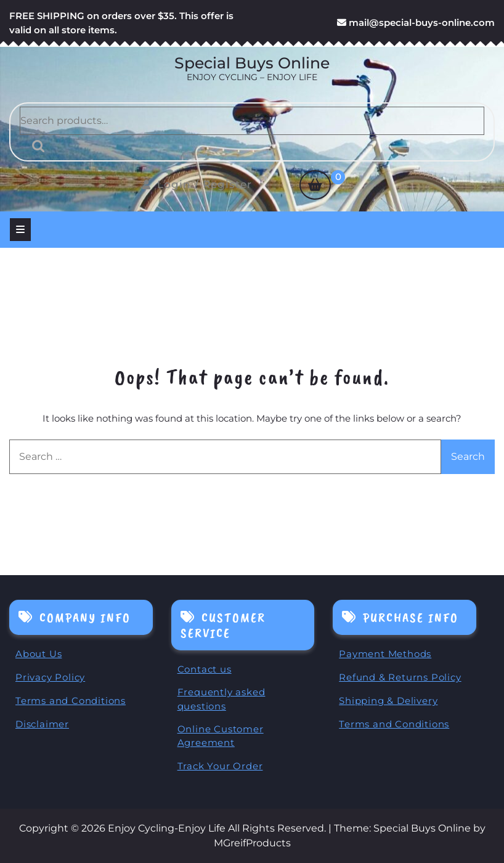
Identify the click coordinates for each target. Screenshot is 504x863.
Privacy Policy (50, 677)
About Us (39, 654)
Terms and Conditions (71, 701)
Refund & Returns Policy (400, 677)
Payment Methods (385, 654)
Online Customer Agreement (221, 736)
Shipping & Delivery (388, 701)
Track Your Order (220, 766)
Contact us (205, 669)
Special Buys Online (252, 63)
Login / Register (197, 184)
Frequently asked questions (222, 699)
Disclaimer (42, 724)
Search (35, 146)
